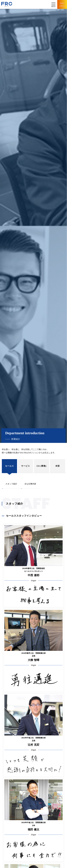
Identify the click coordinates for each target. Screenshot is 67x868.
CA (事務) (42, 466)
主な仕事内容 (30, 484)
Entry (62, 5)
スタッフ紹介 (11, 484)
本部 (58, 466)
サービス (26, 466)
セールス (9, 466)
